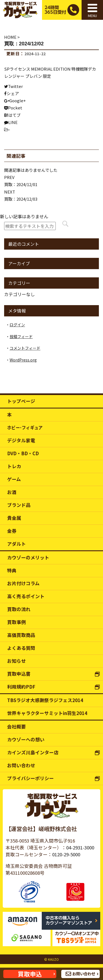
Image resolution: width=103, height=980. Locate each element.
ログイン (17, 325)
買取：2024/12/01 (21, 184)
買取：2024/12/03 (21, 199)
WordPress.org (23, 360)
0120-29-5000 (66, 854)
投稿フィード (21, 336)
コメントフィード (25, 348)
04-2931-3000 (80, 848)
